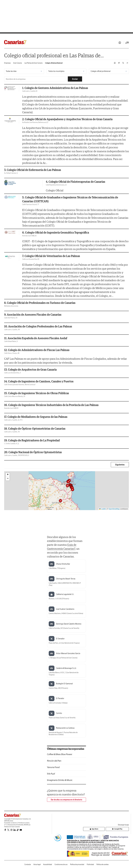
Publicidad (90, 864)
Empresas (7, 63)
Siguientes (120, 465)
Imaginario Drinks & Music (60, 780)
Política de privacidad (77, 864)
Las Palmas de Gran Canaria (33, 63)
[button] (73, 490)
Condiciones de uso (61, 864)
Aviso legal (37, 864)
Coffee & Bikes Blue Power (60, 754)
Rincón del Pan (54, 761)
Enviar (75, 79)
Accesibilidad (48, 864)
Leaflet (102, 509)
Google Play (122, 829)
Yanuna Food (53, 767)
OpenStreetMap (114, 509)
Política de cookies (103, 864)
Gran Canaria (18, 63)
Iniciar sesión (120, 43)
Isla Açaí (51, 774)
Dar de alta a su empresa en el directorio (66, 800)
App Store (107, 829)
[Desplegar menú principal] (127, 43)
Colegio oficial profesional (54, 63)
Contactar (28, 864)
